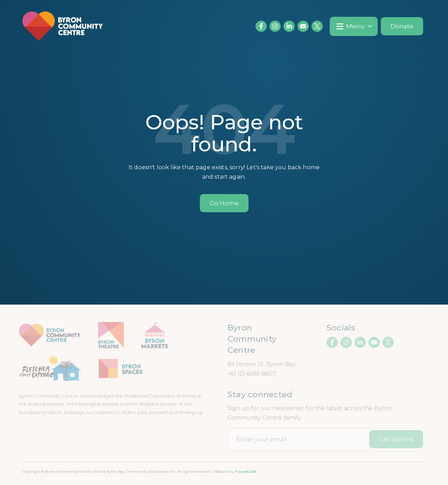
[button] (354, 26)
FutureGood (246, 472)
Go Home (224, 203)
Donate (402, 26)
